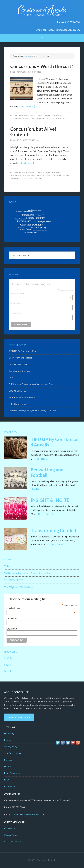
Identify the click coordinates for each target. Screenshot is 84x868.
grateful (40, 175)
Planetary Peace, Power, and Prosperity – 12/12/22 (33, 411)
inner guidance (63, 175)
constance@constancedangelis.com (61, 30)
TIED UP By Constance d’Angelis (24, 351)
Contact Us (10, 786)
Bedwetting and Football (21, 358)
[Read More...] (40, 459)
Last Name (16, 313)
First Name (16, 303)
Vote (11, 377)
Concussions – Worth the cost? (42, 66)
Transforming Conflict (19, 371)
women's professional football (52, 119)
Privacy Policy (11, 747)
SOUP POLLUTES (17, 391)
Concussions (29, 116)
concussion (29, 119)
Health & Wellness (45, 116)
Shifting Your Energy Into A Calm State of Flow (31, 384)
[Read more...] (28, 106)
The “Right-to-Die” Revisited (22, 397)
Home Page (10, 733)
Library (58, 116)
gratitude (50, 175)
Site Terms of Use (13, 753)
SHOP (7, 780)
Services (8, 760)
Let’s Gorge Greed (18, 404)
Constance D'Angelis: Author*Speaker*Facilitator (42, 11)
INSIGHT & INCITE (18, 364)
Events (8, 740)
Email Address (41, 294)
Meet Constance (19, 717)
